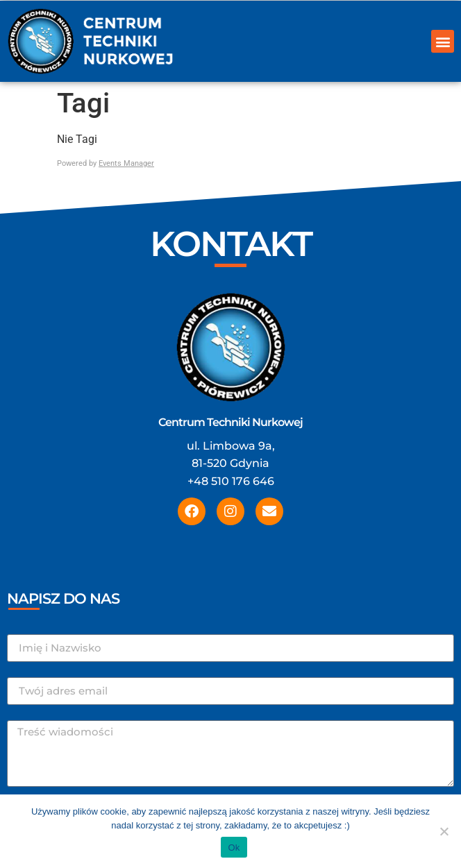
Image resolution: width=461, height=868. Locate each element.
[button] (443, 41)
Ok (234, 848)
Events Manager (126, 163)
